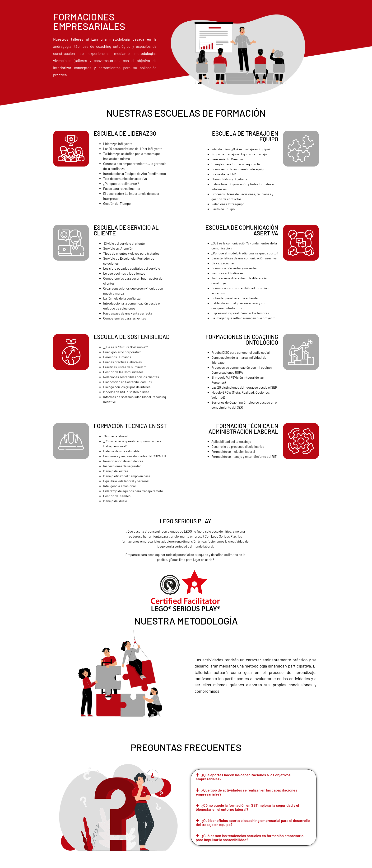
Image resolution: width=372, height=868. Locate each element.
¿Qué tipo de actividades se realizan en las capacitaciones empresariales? (246, 792)
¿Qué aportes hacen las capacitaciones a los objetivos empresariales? (243, 777)
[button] (254, 777)
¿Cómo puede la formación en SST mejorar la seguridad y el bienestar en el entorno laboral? (247, 807)
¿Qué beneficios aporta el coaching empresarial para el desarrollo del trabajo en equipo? (253, 822)
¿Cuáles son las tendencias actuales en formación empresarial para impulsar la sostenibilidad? (250, 838)
